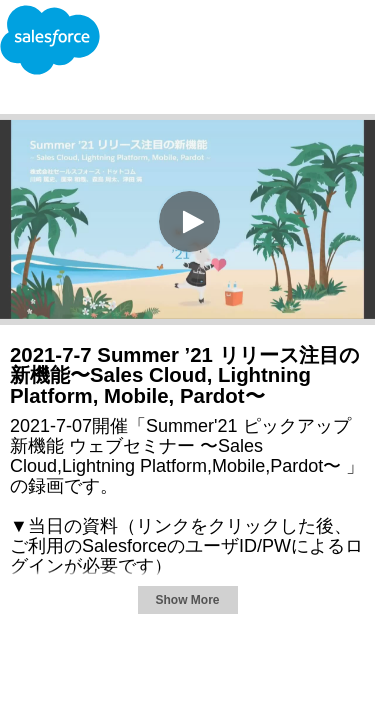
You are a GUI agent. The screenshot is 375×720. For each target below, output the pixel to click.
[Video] (187, 219)
